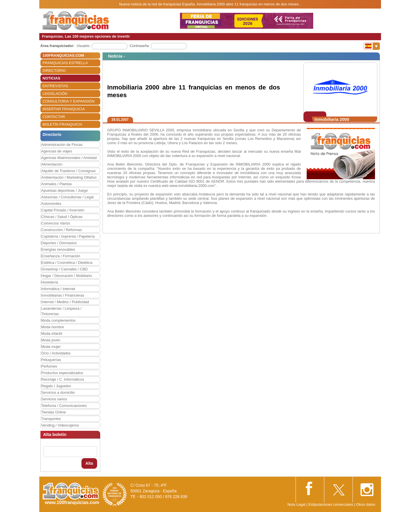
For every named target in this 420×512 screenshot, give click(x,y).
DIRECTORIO (54, 71)
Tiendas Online (54, 412)
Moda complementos (59, 320)
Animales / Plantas (57, 184)
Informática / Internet (58, 289)
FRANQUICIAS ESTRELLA (65, 63)
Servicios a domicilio (58, 392)
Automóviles (51, 204)
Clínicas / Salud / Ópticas (62, 217)
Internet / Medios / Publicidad (65, 302)
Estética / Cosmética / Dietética (67, 263)
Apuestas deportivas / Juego (65, 190)
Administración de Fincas (62, 145)
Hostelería (50, 282)
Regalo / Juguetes (56, 386)
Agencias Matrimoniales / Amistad (69, 158)
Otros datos (365, 504)
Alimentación (52, 164)
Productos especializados (62, 373)
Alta (89, 463)
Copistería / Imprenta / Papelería (68, 236)
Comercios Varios (56, 223)
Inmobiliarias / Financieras (63, 295)
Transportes (51, 419)
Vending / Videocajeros (60, 425)
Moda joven (51, 340)
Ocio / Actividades (56, 353)
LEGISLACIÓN (55, 94)
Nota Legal (296, 504)
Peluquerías (51, 360)
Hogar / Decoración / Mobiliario (67, 276)
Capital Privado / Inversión (63, 210)
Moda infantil (52, 333)
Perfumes (49, 366)
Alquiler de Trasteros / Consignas (68, 171)
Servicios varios (54, 399)
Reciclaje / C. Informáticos (63, 379)
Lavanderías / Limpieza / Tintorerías (62, 311)
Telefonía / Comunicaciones (64, 406)
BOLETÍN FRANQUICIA (63, 124)
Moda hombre (53, 327)
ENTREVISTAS (55, 86)
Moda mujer (51, 347)
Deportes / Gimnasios (59, 243)
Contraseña (139, 46)
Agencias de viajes (57, 151)
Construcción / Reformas (62, 230)
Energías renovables (58, 249)
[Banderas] (372, 46)
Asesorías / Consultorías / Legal (67, 197)
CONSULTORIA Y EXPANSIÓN (69, 101)
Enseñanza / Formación (61, 256)
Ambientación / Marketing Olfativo (69, 177)
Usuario (83, 46)
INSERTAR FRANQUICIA (64, 109)
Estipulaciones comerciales (331, 504)
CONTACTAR (54, 117)
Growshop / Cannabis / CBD (64, 269)
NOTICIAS (52, 78)
